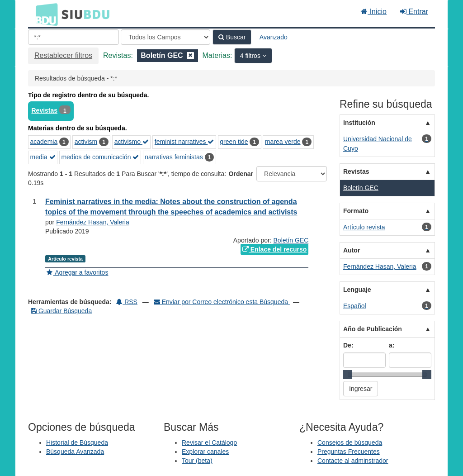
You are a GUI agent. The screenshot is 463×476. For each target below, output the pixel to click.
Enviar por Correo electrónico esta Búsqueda (222, 302)
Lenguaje (357, 290)
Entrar (414, 12)
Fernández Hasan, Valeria (93, 222)
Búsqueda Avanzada (75, 452)
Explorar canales (205, 452)
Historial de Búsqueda (77, 443)
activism (86, 142)
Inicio (374, 12)
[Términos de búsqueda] (73, 37)
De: (348, 345)
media (43, 157)
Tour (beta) (197, 461)
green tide (234, 142)
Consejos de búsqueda (350, 443)
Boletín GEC (291, 240)
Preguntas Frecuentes (349, 452)
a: (392, 345)
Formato (356, 211)
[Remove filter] (190, 55)
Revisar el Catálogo (209, 443)
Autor (352, 250)
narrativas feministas (174, 157)
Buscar (232, 37)
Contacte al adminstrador (353, 461)
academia (44, 142)
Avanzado (274, 37)
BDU (44, 14)
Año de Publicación (373, 329)
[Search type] (165, 37)
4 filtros (251, 56)
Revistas (45, 110)
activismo (132, 142)
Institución (359, 123)
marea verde (283, 142)
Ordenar (241, 174)
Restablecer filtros (63, 55)
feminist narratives (184, 142)
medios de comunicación (100, 157)
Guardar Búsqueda (61, 311)
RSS (127, 302)
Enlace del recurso (274, 249)
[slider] (348, 375)
